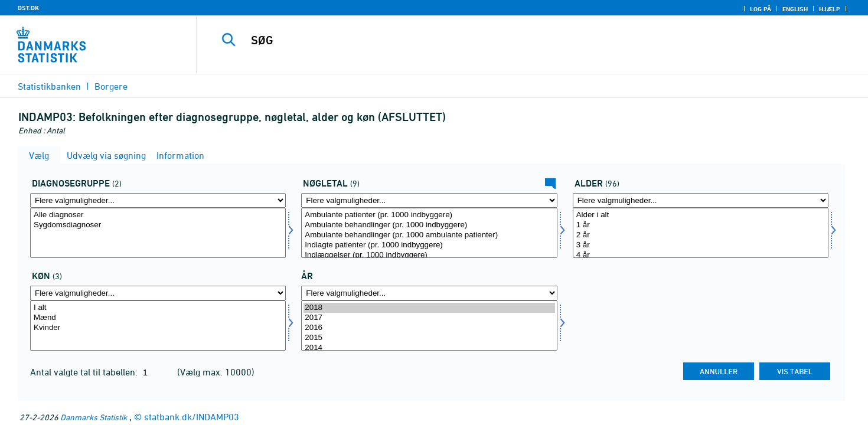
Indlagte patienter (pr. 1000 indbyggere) (429, 245)
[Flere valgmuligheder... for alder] (701, 200)
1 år (701, 225)
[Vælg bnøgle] (429, 233)
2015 (429, 338)
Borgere (111, 86)
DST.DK (28, 8)
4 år (701, 255)
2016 (429, 328)
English (795, 9)
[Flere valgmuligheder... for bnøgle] (429, 200)
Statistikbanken (49, 86)
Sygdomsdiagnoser (158, 225)
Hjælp (830, 9)
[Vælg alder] (701, 233)
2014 (429, 348)
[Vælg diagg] (158, 233)
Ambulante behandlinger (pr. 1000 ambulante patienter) (429, 235)
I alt (158, 308)
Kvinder (158, 328)
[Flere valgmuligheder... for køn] (158, 293)
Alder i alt (701, 215)
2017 (429, 318)
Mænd (158, 318)
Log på (761, 9)
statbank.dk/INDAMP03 (192, 417)
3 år (701, 245)
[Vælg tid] (429, 326)
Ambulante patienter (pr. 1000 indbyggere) (429, 215)
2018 (429, 308)
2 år (701, 235)
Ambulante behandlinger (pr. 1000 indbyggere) (429, 225)
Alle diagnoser (158, 215)
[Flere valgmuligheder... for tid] (429, 293)
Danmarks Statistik (94, 417)
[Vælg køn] (158, 326)
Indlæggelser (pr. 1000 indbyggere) (429, 255)
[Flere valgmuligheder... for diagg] (158, 200)
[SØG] (511, 40)
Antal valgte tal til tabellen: (85, 372)
